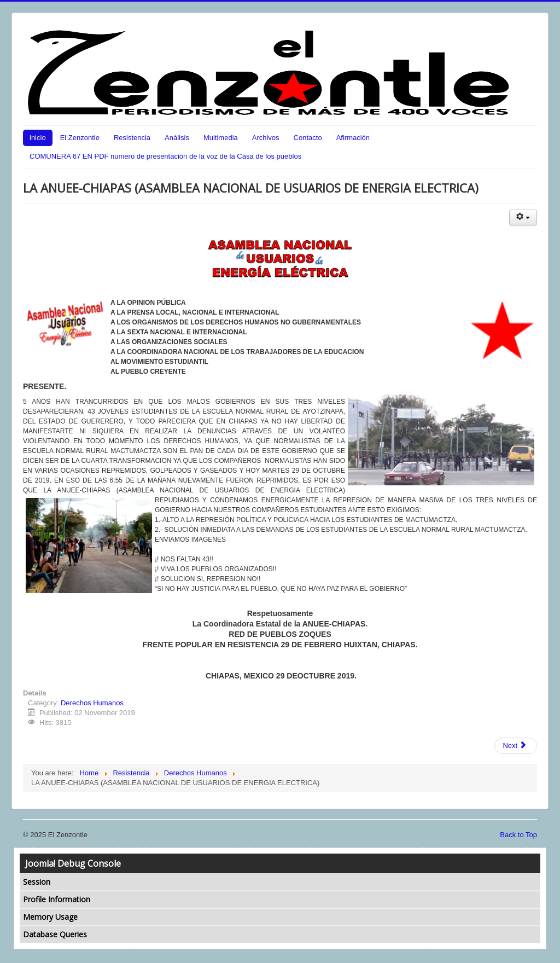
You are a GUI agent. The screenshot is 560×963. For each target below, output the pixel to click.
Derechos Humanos (92, 703)
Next (515, 746)
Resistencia (132, 138)
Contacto (308, 138)
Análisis (177, 138)
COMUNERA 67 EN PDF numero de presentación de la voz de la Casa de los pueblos (165, 156)
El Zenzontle (80, 138)
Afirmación (353, 138)
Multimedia (221, 138)
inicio (38, 138)
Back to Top (518, 835)
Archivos (266, 138)
